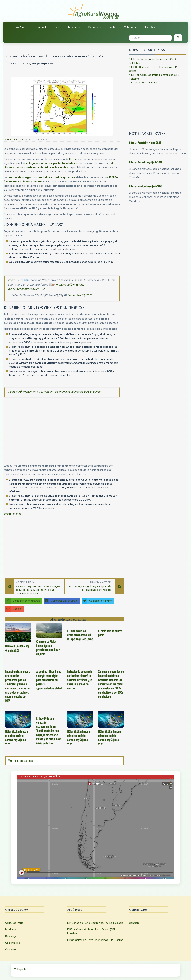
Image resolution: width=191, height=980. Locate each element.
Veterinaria (131, 27)
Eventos (150, 27)
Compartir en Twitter (97, 601)
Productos (11, 929)
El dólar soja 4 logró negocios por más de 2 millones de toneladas (90, 588)
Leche (113, 27)
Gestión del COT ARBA (144, 83)
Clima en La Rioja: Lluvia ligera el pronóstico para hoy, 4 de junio (48, 648)
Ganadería (95, 27)
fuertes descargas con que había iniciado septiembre (42, 177)
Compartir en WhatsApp (23, 601)
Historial (41, 27)
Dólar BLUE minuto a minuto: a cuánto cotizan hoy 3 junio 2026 (17, 738)
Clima (57, 27)
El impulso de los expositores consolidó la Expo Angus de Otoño (80, 635)
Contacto (10, 949)
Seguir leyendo (13, 514)
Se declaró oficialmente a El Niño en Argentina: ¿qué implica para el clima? (54, 392)
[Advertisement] (62, 546)
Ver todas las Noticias (21, 761)
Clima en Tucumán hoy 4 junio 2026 (146, 162)
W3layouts (20, 969)
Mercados (74, 27)
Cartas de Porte (14, 923)
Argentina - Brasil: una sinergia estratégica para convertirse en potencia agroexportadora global (49, 680)
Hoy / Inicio (21, 27)
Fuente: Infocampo (14, 139)
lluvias (73, 159)
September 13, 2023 (80, 295)
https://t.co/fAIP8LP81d (70, 285)
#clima (12, 280)
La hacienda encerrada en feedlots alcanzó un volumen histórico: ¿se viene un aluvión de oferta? (79, 680)
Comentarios (13, 943)
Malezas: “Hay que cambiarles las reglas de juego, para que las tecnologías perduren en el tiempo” (38, 590)
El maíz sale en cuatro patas (110, 633)
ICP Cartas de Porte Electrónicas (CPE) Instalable (95, 923)
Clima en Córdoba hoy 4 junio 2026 (17, 648)
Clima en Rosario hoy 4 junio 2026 (145, 142)
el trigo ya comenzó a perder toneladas (50, 163)
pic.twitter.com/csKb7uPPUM (26, 289)
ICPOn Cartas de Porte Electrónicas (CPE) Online (95, 940)
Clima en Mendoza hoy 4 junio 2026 (146, 186)
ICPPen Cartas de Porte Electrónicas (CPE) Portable (92, 931)
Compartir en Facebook (61, 601)
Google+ (14, 609)
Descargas (11, 936)
